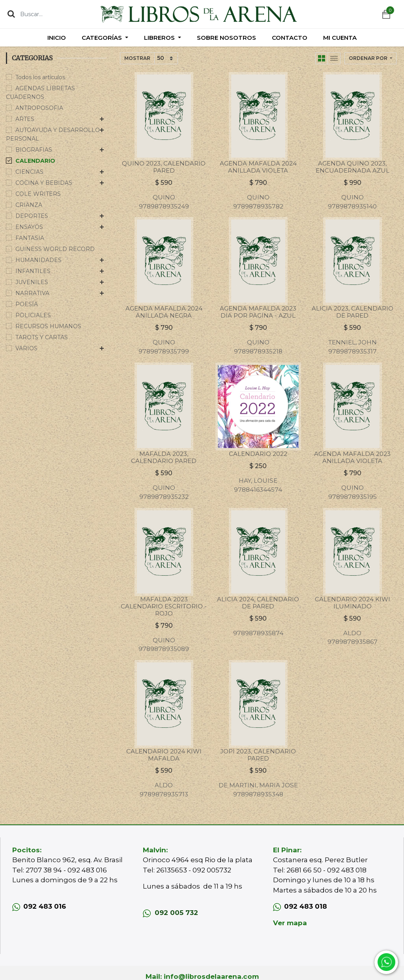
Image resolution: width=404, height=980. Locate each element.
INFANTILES (33, 271)
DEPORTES (32, 216)
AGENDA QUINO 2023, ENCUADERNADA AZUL (353, 167)
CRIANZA (29, 205)
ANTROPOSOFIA (39, 108)
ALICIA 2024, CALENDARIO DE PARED (258, 603)
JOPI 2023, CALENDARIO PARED (258, 755)
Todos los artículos (40, 77)
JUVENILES (32, 282)
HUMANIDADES (38, 260)
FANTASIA (30, 238)
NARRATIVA (32, 293)
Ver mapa (290, 923)
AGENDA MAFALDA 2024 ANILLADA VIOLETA (258, 167)
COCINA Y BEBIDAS (44, 183)
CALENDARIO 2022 (258, 454)
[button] (370, 58)
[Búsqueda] (11, 14)
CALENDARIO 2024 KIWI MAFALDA (164, 755)
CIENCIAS (29, 172)
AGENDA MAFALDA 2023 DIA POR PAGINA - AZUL (258, 312)
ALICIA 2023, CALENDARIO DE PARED (353, 312)
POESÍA (27, 304)
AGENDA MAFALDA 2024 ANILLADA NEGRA (164, 312)
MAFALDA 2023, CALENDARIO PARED (164, 457)
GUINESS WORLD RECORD (55, 249)
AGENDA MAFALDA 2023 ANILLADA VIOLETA (352, 457)
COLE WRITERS (38, 194)
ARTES (25, 119)
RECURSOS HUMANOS (48, 326)
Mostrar (137, 58)
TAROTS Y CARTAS (42, 337)
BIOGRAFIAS (34, 150)
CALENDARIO (35, 161)
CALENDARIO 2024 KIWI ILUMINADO (353, 603)
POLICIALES (33, 315)
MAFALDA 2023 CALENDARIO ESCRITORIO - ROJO (164, 606)
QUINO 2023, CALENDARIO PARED (164, 167)
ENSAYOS (29, 227)
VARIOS (26, 348)
